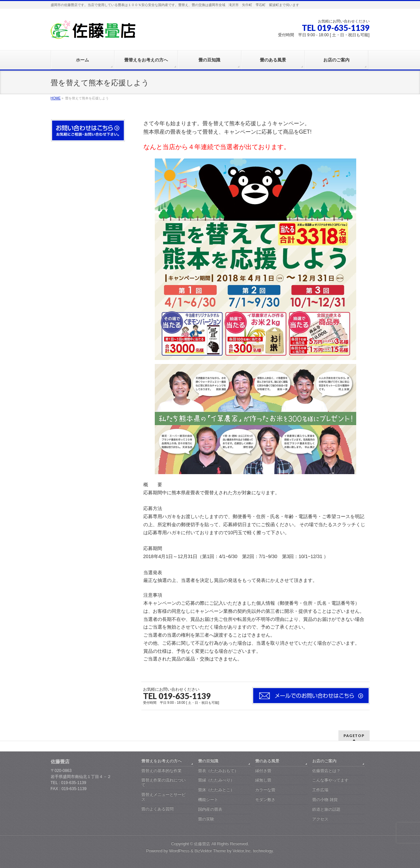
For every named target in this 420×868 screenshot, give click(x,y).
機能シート (208, 800)
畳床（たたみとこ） (216, 790)
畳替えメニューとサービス (164, 797)
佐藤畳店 (202, 844)
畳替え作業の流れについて (164, 782)
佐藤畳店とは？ (326, 771)
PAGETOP (354, 736)
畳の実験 (206, 819)
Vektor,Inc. (242, 851)
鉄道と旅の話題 (326, 809)
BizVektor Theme (210, 851)
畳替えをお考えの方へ (161, 761)
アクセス (320, 819)
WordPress (179, 851)
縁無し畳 (263, 780)
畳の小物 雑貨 (325, 800)
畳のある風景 (267, 761)
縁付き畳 (263, 771)
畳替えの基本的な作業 (161, 771)
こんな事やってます (330, 780)
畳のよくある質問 (157, 809)
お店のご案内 (324, 761)
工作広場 (320, 790)
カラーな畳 (265, 790)
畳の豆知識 (208, 761)
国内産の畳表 (210, 809)
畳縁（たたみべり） (216, 780)
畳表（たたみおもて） (218, 771)
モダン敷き (265, 800)
